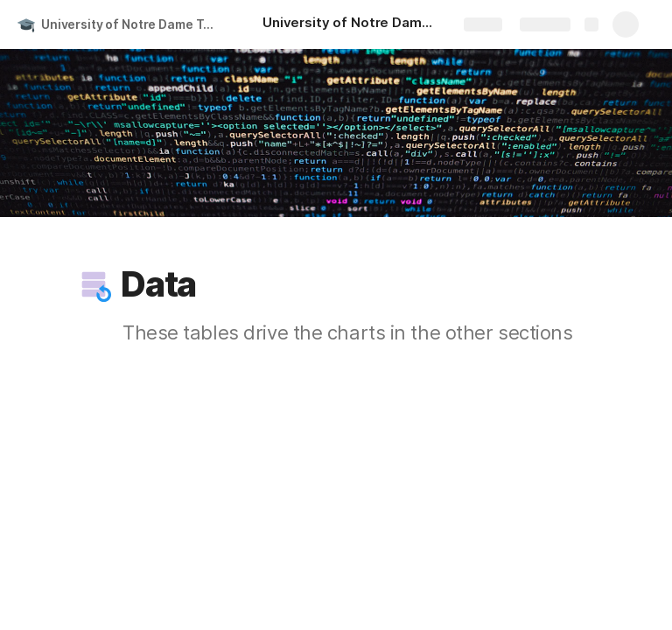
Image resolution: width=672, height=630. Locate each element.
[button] (94, 284)
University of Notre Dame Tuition (134, 24)
